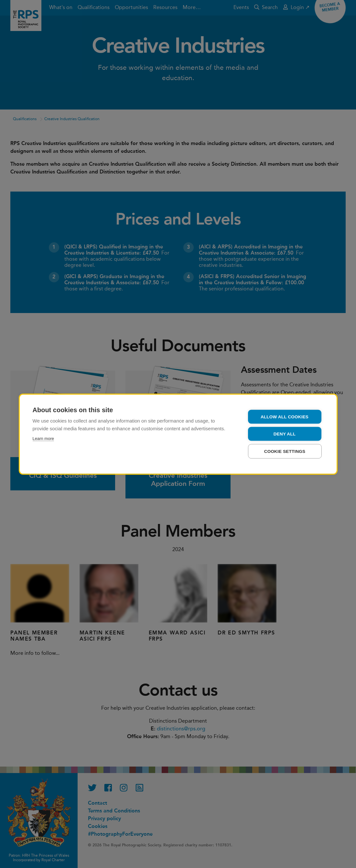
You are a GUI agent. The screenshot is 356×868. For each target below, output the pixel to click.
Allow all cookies (285, 417)
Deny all (285, 434)
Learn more (43, 438)
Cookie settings (285, 451)
